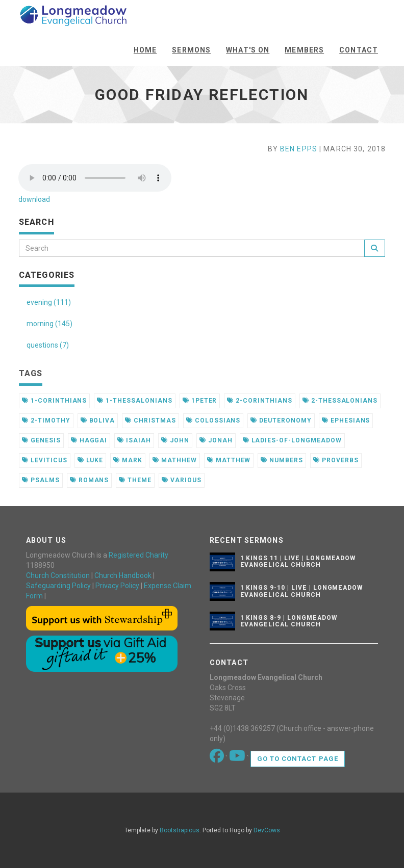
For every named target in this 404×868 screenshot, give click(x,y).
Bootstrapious (180, 830)
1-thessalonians (134, 401)
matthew (229, 460)
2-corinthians (259, 401)
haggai (89, 440)
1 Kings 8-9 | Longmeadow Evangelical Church (289, 621)
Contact (359, 50)
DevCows (267, 830)
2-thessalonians (340, 401)
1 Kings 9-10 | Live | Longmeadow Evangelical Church (302, 591)
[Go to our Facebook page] (218, 758)
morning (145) (49, 324)
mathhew (175, 460)
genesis (41, 440)
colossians (213, 420)
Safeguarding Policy (58, 586)
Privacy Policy (117, 586)
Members (304, 50)
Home (145, 50)
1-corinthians (54, 401)
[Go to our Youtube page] (238, 758)
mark (128, 460)
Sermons (191, 50)
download (34, 199)
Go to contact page (298, 759)
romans (90, 480)
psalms (41, 480)
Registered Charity (138, 555)
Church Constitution (58, 575)
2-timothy (46, 420)
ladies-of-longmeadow (292, 440)
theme (135, 480)
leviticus (45, 460)
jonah (216, 440)
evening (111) (49, 302)
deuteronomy (281, 420)
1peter (200, 401)
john (175, 440)
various (182, 480)
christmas (150, 420)
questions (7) (48, 345)
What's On (248, 50)
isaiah (134, 440)
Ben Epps (299, 149)
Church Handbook (123, 575)
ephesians (346, 420)
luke (91, 460)
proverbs (336, 460)
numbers (282, 460)
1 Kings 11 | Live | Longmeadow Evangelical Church (298, 561)
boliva (98, 420)
